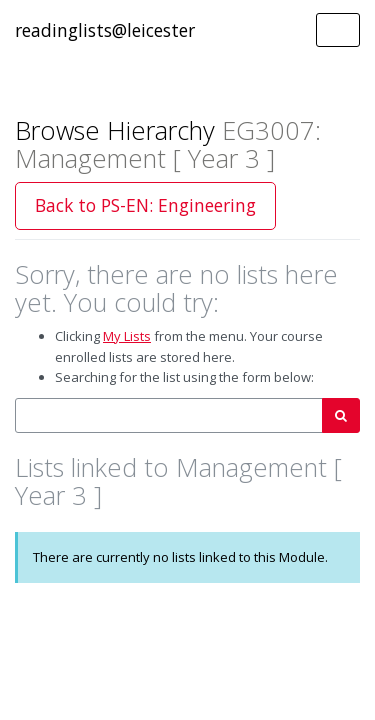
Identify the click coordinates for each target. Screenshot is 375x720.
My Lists (127, 336)
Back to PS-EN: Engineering (145, 205)
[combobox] (169, 415)
